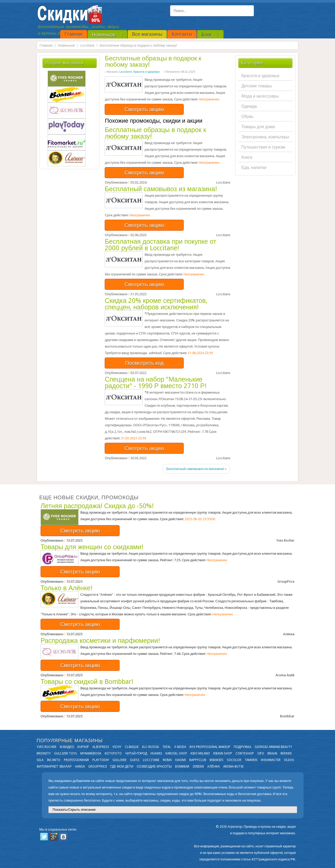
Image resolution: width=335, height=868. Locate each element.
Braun (272, 753)
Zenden (198, 767)
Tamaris (251, 760)
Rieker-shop (223, 753)
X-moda (180, 747)
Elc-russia (150, 747)
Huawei (156, 753)
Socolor (234, 760)
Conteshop (245, 753)
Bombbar (182, 767)
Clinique (132, 747)
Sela (40, 760)
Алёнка (214, 767)
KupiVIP (83, 747)
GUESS (135, 760)
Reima (167, 760)
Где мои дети (122, 767)
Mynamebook (91, 753)
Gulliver (119, 760)
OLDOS (289, 760)
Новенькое (66, 45)
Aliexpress (101, 747)
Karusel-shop (176, 753)
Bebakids (217, 760)
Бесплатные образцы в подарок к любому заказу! (153, 61)
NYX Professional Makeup (210, 747)
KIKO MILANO (200, 753)
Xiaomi (180, 760)
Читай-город (136, 753)
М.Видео (67, 747)
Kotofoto (113, 753)
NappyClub (198, 760)
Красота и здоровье (147, 72)
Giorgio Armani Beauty (273, 747)
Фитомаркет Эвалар (54, 767)
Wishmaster (271, 760)
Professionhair (76, 760)
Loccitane (87, 45)
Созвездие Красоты (154, 767)
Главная (46, 45)
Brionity (44, 753)
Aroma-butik (233, 767)
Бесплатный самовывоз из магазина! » (196, 469)
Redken (286, 753)
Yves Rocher (46, 747)
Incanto (54, 760)
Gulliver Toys (66, 753)
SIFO (261, 753)
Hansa (80, 767)
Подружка (242, 747)
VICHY (117, 747)
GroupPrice (98, 767)
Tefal (167, 747)
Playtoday (101, 760)
